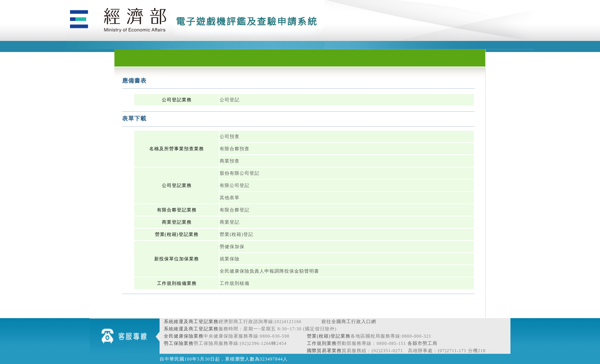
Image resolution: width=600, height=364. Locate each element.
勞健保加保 (232, 247)
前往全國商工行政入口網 (349, 322)
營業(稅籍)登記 (236, 234)
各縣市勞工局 (422, 343)
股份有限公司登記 (240, 173)
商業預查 (230, 161)
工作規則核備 (235, 283)
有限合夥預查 (235, 149)
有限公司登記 (235, 185)
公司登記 (230, 100)
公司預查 (230, 136)
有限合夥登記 (235, 210)
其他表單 (230, 198)
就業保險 (230, 259)
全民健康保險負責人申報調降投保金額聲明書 (269, 271)
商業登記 (230, 222)
